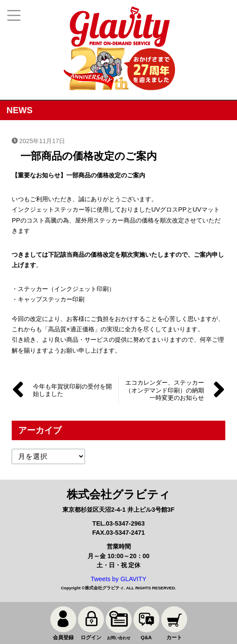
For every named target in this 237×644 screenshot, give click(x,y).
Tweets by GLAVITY (118, 579)
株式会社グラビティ (104, 588)
